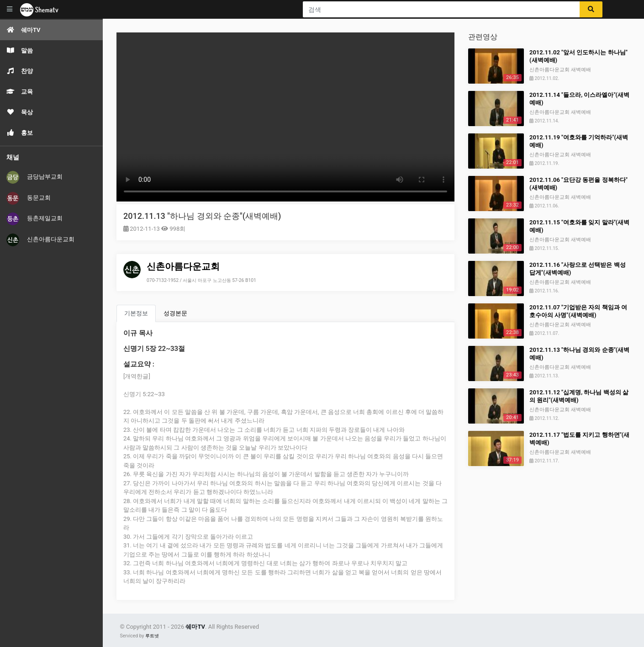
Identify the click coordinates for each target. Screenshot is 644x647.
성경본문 (175, 313)
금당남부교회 (34, 177)
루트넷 (152, 636)
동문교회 (29, 198)
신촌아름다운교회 (40, 240)
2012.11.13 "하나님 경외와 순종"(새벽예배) (202, 216)
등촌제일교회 (34, 219)
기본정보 (136, 313)
